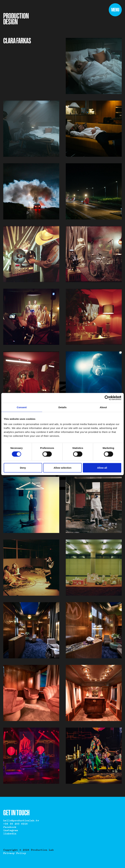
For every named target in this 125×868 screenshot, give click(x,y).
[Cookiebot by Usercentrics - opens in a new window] (107, 398)
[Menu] (115, 10)
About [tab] (103, 407)
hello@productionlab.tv (21, 821)
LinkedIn (10, 834)
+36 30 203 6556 (15, 824)
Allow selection (62, 468)
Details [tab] (62, 407)
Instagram (11, 830)
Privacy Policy (15, 853)
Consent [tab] (22, 407)
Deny (23, 468)
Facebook (10, 827)
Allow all (102, 468)
